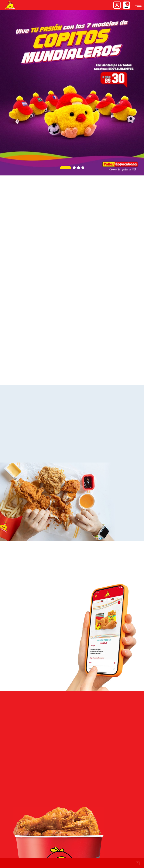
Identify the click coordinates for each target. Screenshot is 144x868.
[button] (66, 168)
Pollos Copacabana (10, 5)
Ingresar (117, 5)
